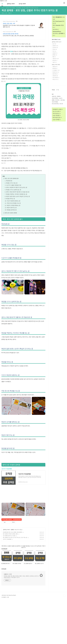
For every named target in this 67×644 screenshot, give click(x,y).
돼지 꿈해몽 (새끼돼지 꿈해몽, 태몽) (10, 554)
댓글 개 (10, 13)
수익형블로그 (56, 70)
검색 (61, 3)
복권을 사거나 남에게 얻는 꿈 (14, 190)
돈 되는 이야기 (22, 4)
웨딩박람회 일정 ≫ (57, 160)
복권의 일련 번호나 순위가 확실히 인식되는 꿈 (18, 196)
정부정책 (55, 60)
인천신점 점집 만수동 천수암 (11, 34)
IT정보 (55, 49)
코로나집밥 (62, 142)
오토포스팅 (54, 139)
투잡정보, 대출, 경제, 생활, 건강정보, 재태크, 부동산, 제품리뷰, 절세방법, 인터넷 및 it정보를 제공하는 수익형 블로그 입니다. (21, 596)
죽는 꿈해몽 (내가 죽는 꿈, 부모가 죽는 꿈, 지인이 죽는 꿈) (15, 557)
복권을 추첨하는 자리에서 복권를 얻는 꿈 (17, 194)
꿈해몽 (12, 549)
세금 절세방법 (56, 78)
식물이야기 (56, 59)
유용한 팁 (55, 46)
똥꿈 (11, 51)
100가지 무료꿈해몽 (7, 469)
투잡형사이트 (56, 72)
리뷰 (54, 51)
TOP (64, 616)
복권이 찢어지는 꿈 (12, 208)
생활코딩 (55, 67)
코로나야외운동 (55, 141)
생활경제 (55, 76)
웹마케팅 (55, 68)
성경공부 (55, 53)
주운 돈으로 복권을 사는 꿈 (14, 203)
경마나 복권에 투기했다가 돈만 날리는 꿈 (17, 187)
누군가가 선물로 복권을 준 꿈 (14, 185)
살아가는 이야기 (11, 4)
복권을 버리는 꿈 (10, 199)
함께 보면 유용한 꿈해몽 (11, 213)
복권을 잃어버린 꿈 (12, 210)
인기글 (58, 132)
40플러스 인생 (8, 594)
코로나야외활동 (55, 144)
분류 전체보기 (56, 39)
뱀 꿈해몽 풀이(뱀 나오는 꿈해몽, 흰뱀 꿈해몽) (12, 552)
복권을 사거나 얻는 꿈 (12, 183)
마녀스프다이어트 (55, 146)
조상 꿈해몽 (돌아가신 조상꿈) (9, 555)
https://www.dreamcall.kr (9, 21)
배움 (54, 57)
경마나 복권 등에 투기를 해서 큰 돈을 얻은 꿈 (18, 192)
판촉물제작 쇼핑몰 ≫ (58, 152)
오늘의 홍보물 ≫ (57, 158)
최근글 (53, 132)
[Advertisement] (23, 527)
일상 (54, 44)
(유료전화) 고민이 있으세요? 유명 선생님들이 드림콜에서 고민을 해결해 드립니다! (19, 26)
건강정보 (55, 48)
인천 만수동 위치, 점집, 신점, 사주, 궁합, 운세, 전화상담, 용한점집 (18, 36)
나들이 (54, 62)
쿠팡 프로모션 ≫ (57, 156)
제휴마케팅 (55, 74)
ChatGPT (60, 141)
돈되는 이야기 (56, 65)
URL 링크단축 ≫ (57, 154)
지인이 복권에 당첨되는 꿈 (14, 201)
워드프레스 (57, 142)
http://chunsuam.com (8, 32)
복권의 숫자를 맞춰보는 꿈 (14, 205)
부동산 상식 (55, 79)
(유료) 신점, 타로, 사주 (9, 23)
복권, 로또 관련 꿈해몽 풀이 (12, 178)
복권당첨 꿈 (9, 181)
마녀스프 (61, 146)
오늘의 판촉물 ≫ (57, 162)
